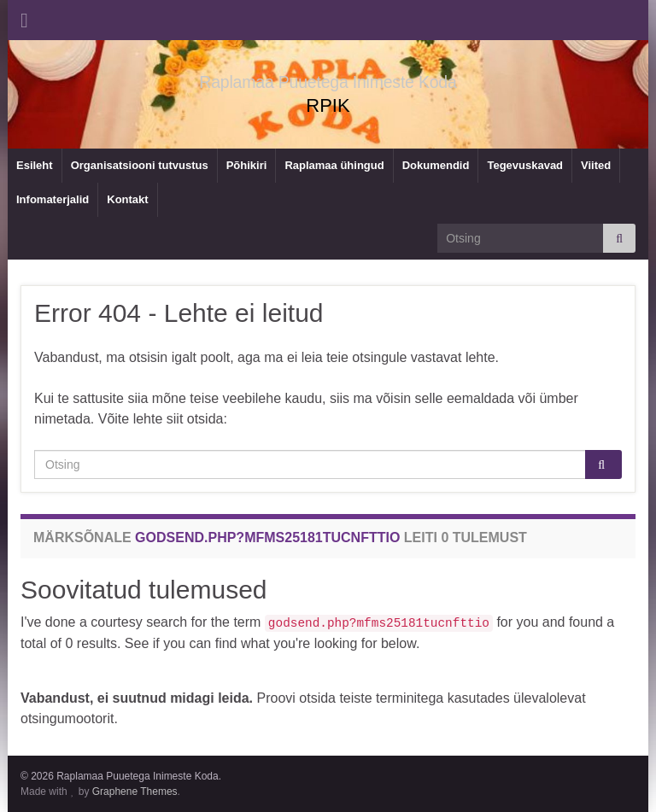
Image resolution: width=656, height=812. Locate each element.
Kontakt (127, 199)
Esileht (35, 165)
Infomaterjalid (53, 199)
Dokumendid (436, 165)
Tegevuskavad (525, 165)
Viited (596, 165)
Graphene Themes (135, 792)
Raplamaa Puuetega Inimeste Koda (328, 79)
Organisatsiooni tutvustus (140, 165)
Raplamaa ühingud (334, 165)
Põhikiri (247, 165)
